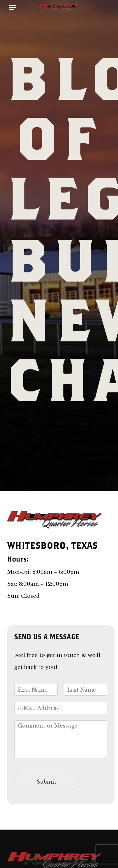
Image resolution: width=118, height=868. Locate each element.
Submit (46, 782)
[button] (12, 8)
